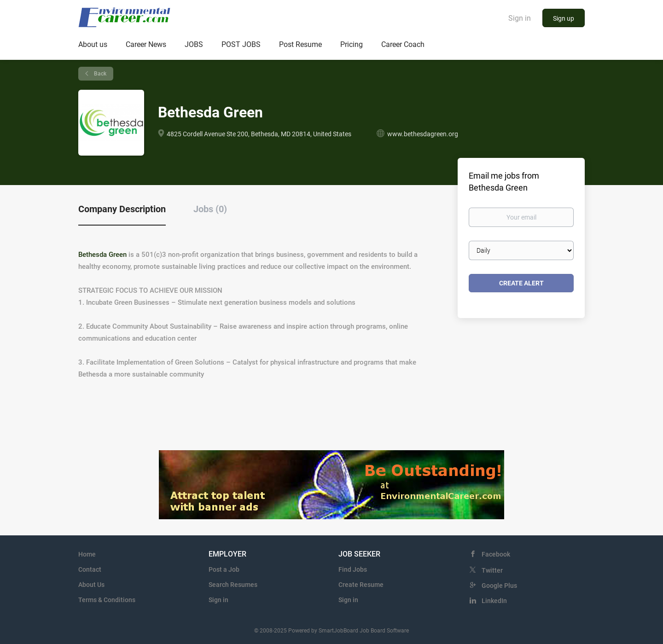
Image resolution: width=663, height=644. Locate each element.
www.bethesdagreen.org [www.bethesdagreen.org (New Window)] (423, 134)
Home (87, 554)
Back (99, 74)
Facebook (496, 554)
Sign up (564, 18)
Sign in (520, 18)
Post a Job (224, 569)
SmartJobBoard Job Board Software (364, 631)
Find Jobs (353, 569)
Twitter (492, 570)
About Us (91, 585)
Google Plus (499, 586)
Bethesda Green (102, 255)
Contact (90, 569)
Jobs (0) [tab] (210, 209)
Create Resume (361, 585)
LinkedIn (494, 601)
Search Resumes (233, 585)
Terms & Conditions (107, 600)
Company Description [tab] (122, 209)
